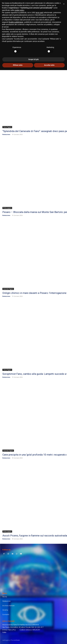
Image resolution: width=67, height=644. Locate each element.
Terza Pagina (7, 127)
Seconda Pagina (8, 289)
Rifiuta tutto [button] (18, 639)
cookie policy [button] (19, 584)
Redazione (6, 134)
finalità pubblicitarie (16, 596)
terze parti (39, 587)
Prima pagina (7, 208)
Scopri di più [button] (33, 633)
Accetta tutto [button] (49, 639)
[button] (64, 578)
